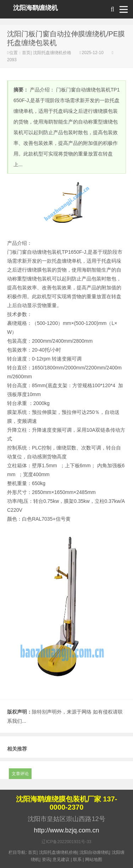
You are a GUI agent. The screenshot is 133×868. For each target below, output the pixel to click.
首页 (26, 53)
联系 (77, 859)
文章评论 (20, 774)
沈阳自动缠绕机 (94, 852)
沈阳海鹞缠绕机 (35, 8)
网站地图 (94, 859)
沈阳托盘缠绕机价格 (52, 53)
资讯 (46, 859)
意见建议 (61, 859)
